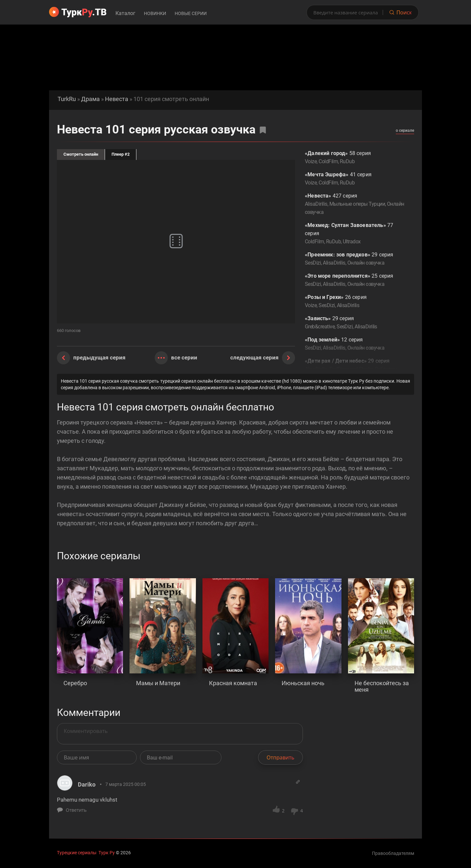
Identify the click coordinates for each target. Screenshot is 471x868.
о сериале (405, 130)
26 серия (355, 302)
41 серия (355, 179)
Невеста (117, 99)
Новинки (155, 13)
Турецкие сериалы (77, 853)
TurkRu (67, 99)
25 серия (355, 280)
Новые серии (191, 13)
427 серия (355, 204)
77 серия (355, 234)
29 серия (355, 259)
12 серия (355, 344)
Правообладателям (393, 853)
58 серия (355, 158)
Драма (90, 99)
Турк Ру (107, 853)
